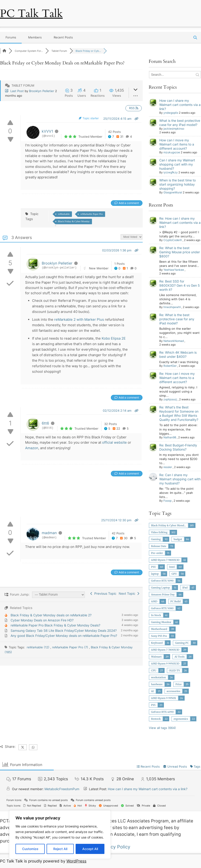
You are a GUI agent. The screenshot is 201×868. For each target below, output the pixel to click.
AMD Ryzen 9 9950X (163, 698)
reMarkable (64, 214)
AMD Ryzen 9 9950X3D (165, 664)
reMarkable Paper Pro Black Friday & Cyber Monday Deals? (55, 625)
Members (35, 37)
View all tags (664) (162, 728)
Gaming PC (182, 643)
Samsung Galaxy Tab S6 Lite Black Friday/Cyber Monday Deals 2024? (64, 631)
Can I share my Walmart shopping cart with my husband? (177, 164)
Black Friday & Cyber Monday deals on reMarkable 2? (51, 615)
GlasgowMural (173, 192)
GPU (174, 574)
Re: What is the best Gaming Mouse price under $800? (180, 252)
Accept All (90, 849)
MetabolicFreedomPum (62, 789)
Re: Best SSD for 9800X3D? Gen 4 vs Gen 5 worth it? (180, 285)
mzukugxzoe (172, 152)
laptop (155, 574)
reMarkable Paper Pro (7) (71, 647)
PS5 (153, 705)
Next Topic (129, 593)
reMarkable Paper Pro (92, 214)
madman (49, 533)
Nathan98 (170, 437)
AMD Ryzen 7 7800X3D (165, 650)
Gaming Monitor (161, 622)
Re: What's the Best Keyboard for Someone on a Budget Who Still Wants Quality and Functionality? (179, 413)
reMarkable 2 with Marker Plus (79, 319)
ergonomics (181, 719)
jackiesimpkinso (174, 129)
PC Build (176, 601)
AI (152, 691)
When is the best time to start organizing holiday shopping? (177, 184)
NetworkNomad (174, 341)
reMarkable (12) (38, 647)
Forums (11, 37)
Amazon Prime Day (163, 594)
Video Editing (159, 532)
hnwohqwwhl (172, 307)
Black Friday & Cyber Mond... (168, 525)
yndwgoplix (171, 113)
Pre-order (157, 553)
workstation (158, 677)
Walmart (156, 657)
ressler (168, 467)
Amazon (32, 448)
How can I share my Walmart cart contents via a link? (180, 105)
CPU (154, 670)
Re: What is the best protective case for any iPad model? (177, 319)
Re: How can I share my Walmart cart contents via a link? (180, 223)
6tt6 (45, 423)
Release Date (159, 546)
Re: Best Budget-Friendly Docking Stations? (178, 447)
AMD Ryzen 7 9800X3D (165, 560)
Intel (172, 567)
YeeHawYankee (174, 270)
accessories (174, 691)
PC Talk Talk (31, 14)
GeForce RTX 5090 (162, 581)
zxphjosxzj (170, 399)
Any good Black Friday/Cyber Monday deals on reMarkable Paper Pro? (64, 636)
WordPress (76, 861)
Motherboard (159, 629)
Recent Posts (63, 37)
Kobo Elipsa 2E (114, 338)
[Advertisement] (84, 501)
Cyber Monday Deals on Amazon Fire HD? (42, 620)
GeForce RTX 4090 (162, 712)
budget (178, 539)
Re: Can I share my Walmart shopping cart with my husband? (180, 479)
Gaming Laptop (160, 588)
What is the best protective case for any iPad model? (180, 123)
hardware (157, 684)
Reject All (60, 849)
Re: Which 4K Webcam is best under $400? (178, 354)
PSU (154, 567)
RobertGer (170, 366)
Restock (156, 719)
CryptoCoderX (173, 240)
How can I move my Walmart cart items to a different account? (177, 144)
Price (179, 684)
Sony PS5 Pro (159, 636)
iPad (185, 588)
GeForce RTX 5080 (162, 608)
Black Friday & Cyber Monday (74, 221)
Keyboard (157, 643)
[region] (60, 835)
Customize (30, 849)
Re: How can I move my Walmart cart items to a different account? (177, 378)
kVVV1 (47, 131)
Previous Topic (103, 593)
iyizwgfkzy (171, 172)
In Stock (156, 615)
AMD (154, 601)
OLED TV (174, 670)
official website (114, 442)
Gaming (156, 539)
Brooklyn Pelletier (42, 91)
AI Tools (180, 657)
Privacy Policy (115, 847)
